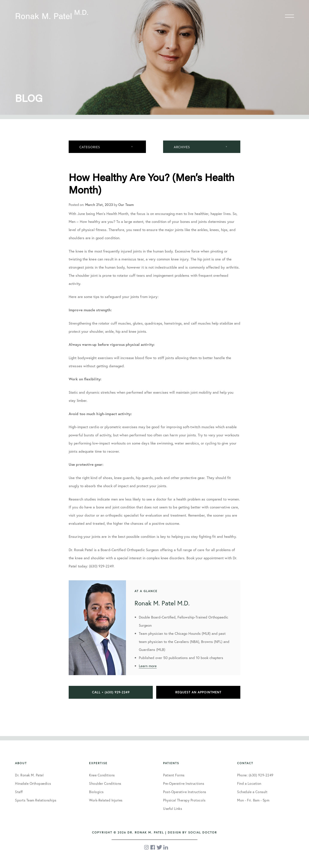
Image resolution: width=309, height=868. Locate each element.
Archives (182, 147)
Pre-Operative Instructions (184, 783)
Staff (19, 792)
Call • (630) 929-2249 (111, 692)
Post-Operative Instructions (185, 792)
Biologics (96, 792)
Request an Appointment (198, 692)
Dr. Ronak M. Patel (29, 775)
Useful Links (173, 808)
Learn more (148, 666)
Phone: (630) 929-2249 (255, 775)
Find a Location (249, 783)
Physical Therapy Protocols (184, 800)
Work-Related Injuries (106, 800)
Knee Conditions (102, 775)
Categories (90, 147)
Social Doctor (203, 832)
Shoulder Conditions (105, 783)
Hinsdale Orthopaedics (33, 783)
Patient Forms (174, 775)
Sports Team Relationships (36, 800)
